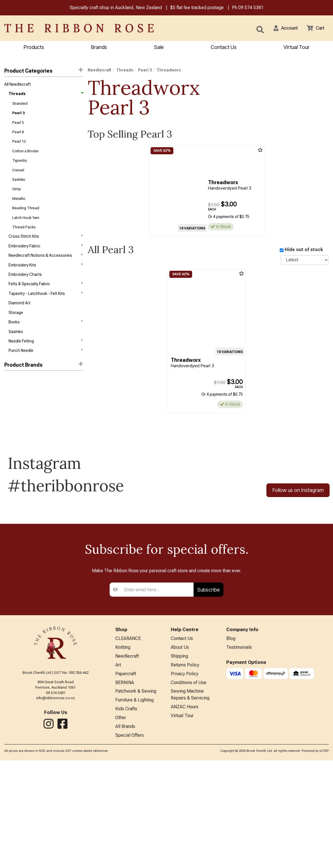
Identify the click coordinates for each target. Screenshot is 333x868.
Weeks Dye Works (20, 399)
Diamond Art (19, 319)
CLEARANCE (128, 740)
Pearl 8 (18, 137)
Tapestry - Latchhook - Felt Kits (46, 309)
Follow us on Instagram (298, 510)
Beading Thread (26, 218)
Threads (46, 96)
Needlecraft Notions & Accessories (46, 268)
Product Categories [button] (44, 71)
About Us (180, 749)
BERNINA (125, 787)
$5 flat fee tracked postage (197, 8)
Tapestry (20, 167)
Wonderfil (13, 410)
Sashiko (19, 187)
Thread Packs (24, 238)
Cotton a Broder (25, 157)
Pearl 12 (19, 146)
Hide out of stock (304, 250)
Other (121, 824)
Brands (99, 48)
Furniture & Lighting (134, 805)
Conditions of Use (189, 787)
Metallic (19, 208)
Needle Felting (46, 360)
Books (46, 339)
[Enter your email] (157, 691)
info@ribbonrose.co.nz (55, 799)
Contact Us (224, 48)
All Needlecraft (18, 85)
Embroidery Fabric (46, 258)
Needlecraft (99, 71)
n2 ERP (324, 859)
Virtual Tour (182, 822)
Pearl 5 (18, 126)
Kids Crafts (126, 815)
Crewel (18, 177)
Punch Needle (46, 370)
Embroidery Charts (25, 289)
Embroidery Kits (46, 278)
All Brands (125, 833)
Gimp (17, 197)
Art (118, 768)
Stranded (20, 106)
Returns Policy (185, 768)
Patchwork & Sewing (136, 796)
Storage (16, 329)
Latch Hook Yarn (26, 228)
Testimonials (239, 749)
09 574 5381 (251, 8)
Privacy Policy (185, 777)
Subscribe (208, 690)
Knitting (123, 749)
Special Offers (129, 843)
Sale (159, 48)
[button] (282, 29)
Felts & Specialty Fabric (46, 299)
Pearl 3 (18, 116)
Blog (231, 740)
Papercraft (126, 777)
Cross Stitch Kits (46, 248)
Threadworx (16, 420)
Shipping (179, 759)
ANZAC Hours (185, 813)
